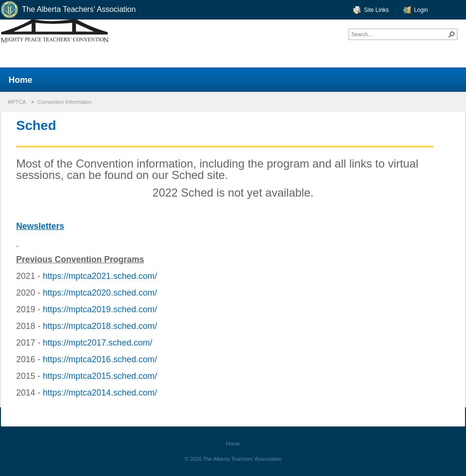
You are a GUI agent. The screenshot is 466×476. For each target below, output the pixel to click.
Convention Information (65, 102)
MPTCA (17, 102)
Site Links (377, 10)
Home (233, 444)
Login (421, 10)
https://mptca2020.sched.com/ (100, 293)
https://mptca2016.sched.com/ (100, 359)
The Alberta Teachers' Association (68, 10)
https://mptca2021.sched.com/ (100, 276)
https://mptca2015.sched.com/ (100, 376)
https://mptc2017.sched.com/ (97, 343)
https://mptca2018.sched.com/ (100, 326)
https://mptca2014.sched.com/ (100, 393)
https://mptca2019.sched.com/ (100, 309)
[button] (452, 34)
